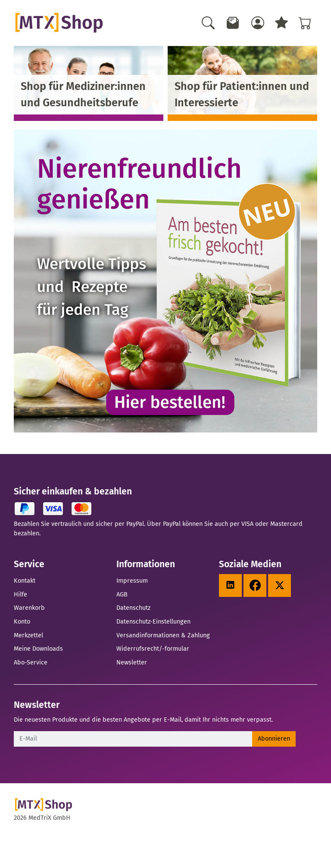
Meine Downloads (38, 649)
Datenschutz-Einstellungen (153, 621)
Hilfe (20, 594)
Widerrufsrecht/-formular (153, 649)
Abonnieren (274, 738)
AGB (122, 594)
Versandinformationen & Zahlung (163, 635)
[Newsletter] (233, 23)
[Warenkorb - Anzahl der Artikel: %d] (305, 23)
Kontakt (25, 581)
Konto (22, 621)
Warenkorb (29, 608)
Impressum (132, 581)
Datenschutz (133, 608)
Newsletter (132, 662)
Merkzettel (28, 635)
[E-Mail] (133, 739)
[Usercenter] (258, 23)
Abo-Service (31, 662)
